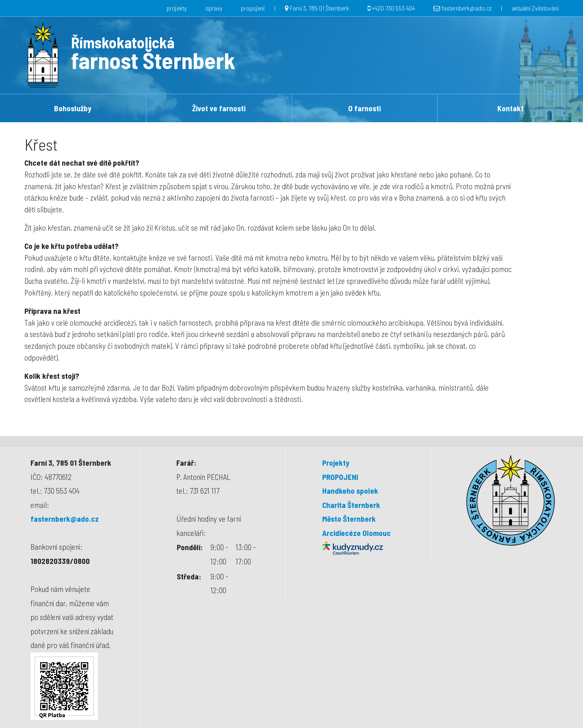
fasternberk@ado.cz (466, 8)
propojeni (253, 8)
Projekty (336, 463)
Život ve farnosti (219, 108)
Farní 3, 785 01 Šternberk (319, 8)
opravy (214, 8)
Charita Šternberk (351, 505)
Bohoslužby (73, 108)
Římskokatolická (123, 42)
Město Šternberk (349, 519)
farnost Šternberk (153, 60)
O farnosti (364, 108)
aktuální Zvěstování (535, 8)
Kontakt (510, 108)
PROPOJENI (340, 477)
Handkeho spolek (350, 491)
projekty (177, 8)
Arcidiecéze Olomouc (357, 533)
